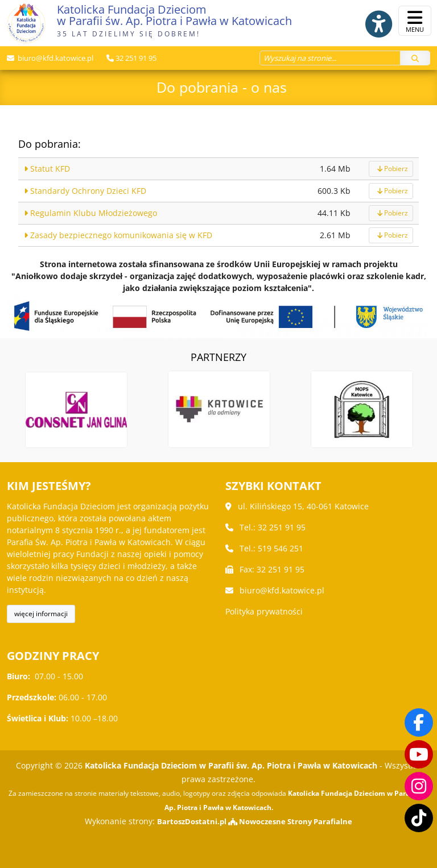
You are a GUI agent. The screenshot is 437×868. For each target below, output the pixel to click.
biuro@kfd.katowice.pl (55, 57)
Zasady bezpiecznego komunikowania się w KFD (118, 235)
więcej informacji (41, 614)
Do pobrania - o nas (222, 86)
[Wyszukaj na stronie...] (330, 57)
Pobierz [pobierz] (391, 169)
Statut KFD (47, 169)
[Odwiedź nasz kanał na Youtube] (419, 754)
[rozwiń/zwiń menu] (415, 21)
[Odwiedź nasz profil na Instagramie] (419, 786)
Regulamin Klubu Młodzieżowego (90, 213)
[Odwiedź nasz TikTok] (419, 818)
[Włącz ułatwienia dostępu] (372, 21)
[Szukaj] (415, 57)
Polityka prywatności (264, 611)
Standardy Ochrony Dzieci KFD (85, 191)
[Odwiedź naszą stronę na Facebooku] (419, 722)
